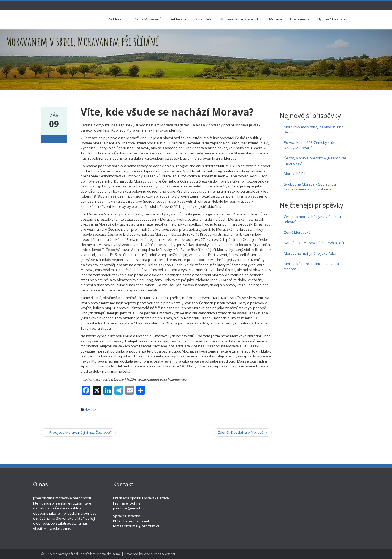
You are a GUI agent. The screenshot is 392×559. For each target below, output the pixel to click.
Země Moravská (297, 232)
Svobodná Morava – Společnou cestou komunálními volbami (310, 187)
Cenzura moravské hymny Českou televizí (312, 219)
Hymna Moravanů (332, 19)
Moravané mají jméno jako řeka (310, 253)
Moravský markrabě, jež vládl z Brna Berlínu (314, 130)
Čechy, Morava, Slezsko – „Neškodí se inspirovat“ (315, 161)
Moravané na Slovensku (241, 19)
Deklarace (178, 19)
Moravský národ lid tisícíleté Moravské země (87, 554)
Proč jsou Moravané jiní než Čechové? (78, 432)
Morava (276, 19)
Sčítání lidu (203, 19)
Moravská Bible (297, 174)
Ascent (170, 554)
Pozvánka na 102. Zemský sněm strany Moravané (310, 145)
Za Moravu (117, 19)
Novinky (91, 409)
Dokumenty (300, 19)
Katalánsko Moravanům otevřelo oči (314, 243)
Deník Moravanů (148, 19)
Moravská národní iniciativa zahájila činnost (314, 266)
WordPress (152, 554)
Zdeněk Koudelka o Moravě (243, 432)
